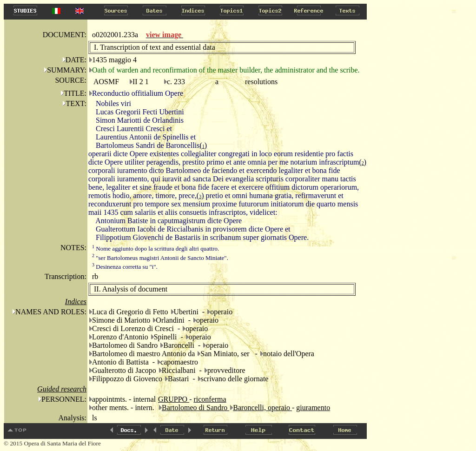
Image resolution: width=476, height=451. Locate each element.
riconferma (210, 399)
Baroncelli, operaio (262, 408)
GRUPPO (174, 399)
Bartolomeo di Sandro (195, 408)
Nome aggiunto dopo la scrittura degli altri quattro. (155, 249)
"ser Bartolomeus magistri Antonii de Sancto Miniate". (160, 258)
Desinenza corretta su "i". (125, 267)
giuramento (313, 408)
